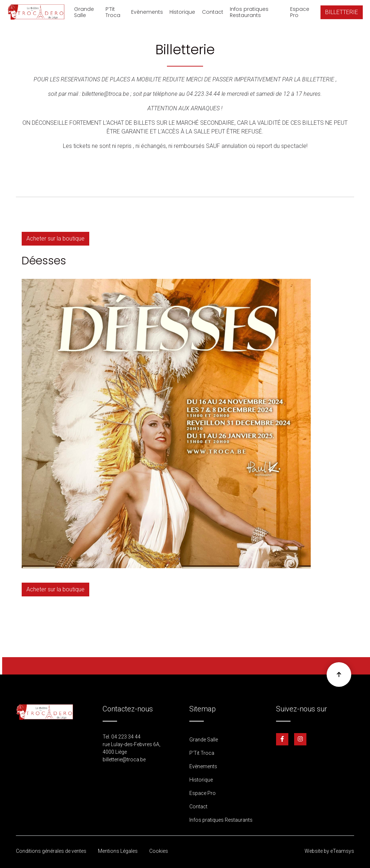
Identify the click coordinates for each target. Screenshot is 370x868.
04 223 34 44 (126, 737)
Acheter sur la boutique (55, 239)
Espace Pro (300, 12)
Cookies (159, 851)
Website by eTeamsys (329, 851)
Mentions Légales (118, 851)
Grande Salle (84, 12)
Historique (182, 12)
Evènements (147, 12)
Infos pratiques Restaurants (249, 12)
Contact (213, 12)
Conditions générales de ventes (51, 851)
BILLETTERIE (342, 12)
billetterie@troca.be (124, 759)
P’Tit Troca (113, 12)
